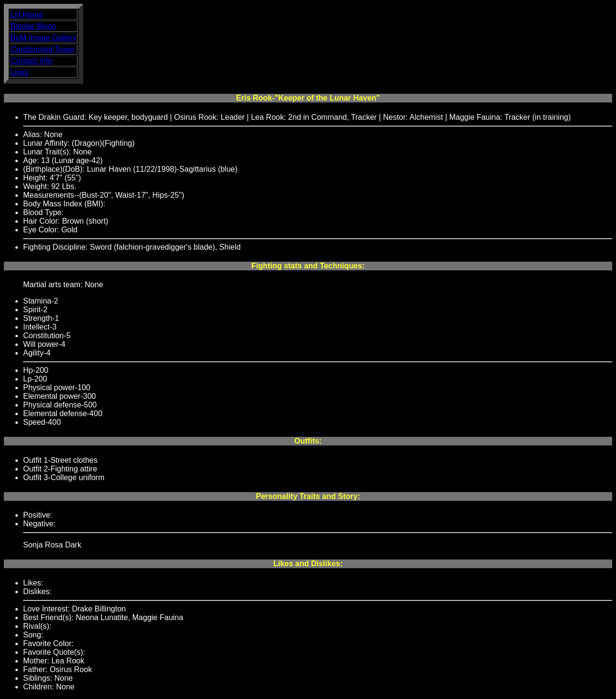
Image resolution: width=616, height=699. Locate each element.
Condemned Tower (43, 49)
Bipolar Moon (33, 26)
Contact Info (31, 61)
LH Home (27, 15)
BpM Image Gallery (44, 38)
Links (19, 72)
